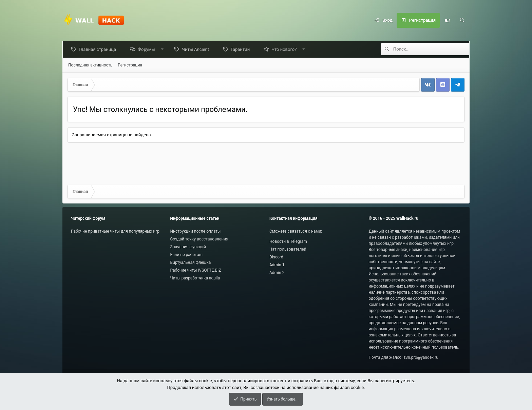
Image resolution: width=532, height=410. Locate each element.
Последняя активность (90, 65)
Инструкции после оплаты (196, 231)
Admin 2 (277, 273)
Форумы (148, 49)
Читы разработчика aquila (195, 278)
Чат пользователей (288, 249)
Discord (276, 257)
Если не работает (187, 255)
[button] (163, 49)
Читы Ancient (197, 49)
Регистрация (130, 65)
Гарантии (242, 49)
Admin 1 (277, 265)
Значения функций (188, 247)
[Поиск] (462, 20)
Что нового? (285, 49)
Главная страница (99, 49)
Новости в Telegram (288, 241)
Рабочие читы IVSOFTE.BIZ (196, 270)
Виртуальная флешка (191, 262)
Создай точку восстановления (199, 239)
